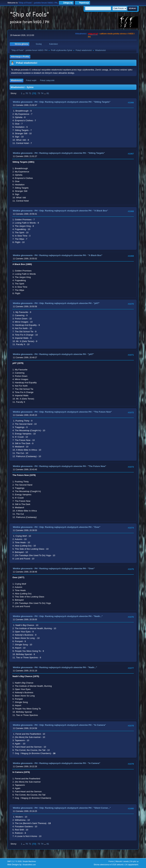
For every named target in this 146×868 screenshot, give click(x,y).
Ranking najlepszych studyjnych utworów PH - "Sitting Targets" (72, 153)
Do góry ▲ (135, 861)
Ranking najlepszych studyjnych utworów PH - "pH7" (67, 354)
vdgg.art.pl (93, 34)
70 (27, 93)
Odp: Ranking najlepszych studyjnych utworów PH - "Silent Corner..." (75, 808)
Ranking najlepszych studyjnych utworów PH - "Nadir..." (68, 667)
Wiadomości (17, 80)
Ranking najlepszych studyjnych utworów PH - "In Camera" (70, 763)
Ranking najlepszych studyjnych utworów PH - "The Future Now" (73, 466)
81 (48, 93)
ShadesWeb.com (29, 865)
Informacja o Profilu (20, 57)
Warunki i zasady (122, 861)
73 (39, 93)
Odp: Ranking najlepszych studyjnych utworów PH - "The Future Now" (76, 412)
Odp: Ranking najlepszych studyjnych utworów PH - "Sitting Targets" (75, 102)
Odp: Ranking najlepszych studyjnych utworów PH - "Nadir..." (71, 616)
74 (42, 93)
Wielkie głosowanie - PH (25, 102)
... (24, 93)
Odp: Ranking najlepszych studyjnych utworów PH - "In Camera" (73, 725)
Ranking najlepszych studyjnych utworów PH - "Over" (67, 568)
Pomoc (111, 861)
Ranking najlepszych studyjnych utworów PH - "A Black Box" (71, 255)
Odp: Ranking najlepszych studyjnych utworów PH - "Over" (70, 527)
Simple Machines (29, 861)
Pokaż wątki (31, 80)
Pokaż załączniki (47, 80)
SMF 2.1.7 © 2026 (14, 861)
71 (30, 93)
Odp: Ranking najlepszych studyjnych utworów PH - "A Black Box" (74, 211)
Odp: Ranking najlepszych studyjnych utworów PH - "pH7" (70, 303)
